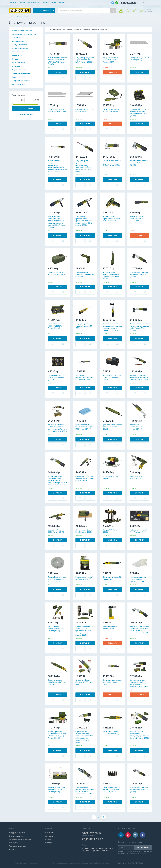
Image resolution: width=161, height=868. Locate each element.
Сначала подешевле (82, 29)
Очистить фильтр (26, 115)
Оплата (53, 3)
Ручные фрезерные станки (22, 73)
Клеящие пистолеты (19, 45)
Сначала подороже (100, 29)
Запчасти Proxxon (34, 3)
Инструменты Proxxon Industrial (20, 839)
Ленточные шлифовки (20, 48)
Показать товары (26, 109)
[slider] (13, 104)
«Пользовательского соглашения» (135, 854)
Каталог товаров (23, 17)
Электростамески (18, 84)
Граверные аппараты (19, 41)
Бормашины (16, 38)
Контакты (62, 3)
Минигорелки (17, 55)
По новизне (68, 29)
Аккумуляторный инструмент (22, 30)
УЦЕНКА (12, 849)
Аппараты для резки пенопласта (24, 34)
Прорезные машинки (19, 70)
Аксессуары (13, 843)
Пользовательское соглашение (26, 863)
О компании (13, 3)
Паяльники (16, 66)
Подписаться (143, 848)
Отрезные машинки (19, 63)
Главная (12, 17)
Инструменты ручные (17, 833)
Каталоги (22, 3)
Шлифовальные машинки (21, 81)
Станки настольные (16, 836)
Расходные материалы (17, 846)
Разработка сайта (124, 863)
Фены (14, 77)
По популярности (54, 29)
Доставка (45, 3)
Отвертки (15, 59)
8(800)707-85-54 (128, 3)
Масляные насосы (18, 52)
